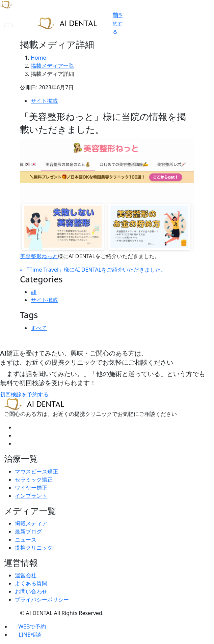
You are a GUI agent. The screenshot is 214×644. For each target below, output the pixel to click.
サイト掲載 (44, 101)
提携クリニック (34, 548)
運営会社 (26, 575)
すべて (39, 328)
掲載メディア (31, 523)
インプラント (31, 496)
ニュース (26, 540)
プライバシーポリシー (42, 600)
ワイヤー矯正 (31, 488)
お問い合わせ (31, 591)
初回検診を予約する (24, 394)
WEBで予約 (28, 626)
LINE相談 (26, 635)
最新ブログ (28, 531)
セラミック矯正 (34, 480)
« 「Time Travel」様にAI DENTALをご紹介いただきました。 (93, 270)
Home (38, 58)
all (34, 292)
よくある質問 (31, 583)
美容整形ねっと (39, 256)
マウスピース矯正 (36, 471)
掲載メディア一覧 (52, 66)
